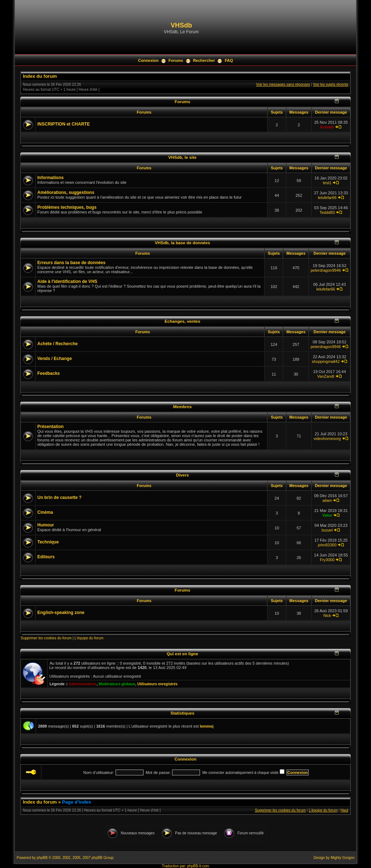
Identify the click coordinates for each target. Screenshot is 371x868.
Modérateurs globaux (117, 684)
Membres (182, 407)
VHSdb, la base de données (182, 243)
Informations (51, 178)
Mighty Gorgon (343, 858)
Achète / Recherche (57, 344)
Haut (344, 810)
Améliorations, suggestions (66, 192)
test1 (327, 183)
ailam (327, 500)
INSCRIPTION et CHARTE (64, 124)
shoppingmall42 (326, 361)
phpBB (42, 858)
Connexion (148, 60)
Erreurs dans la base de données (71, 263)
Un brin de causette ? (59, 497)
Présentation (51, 427)
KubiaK (327, 127)
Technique (48, 542)
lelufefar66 (327, 198)
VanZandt (326, 376)
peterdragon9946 (326, 270)
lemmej (207, 726)
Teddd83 (327, 212)
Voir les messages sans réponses (283, 84)
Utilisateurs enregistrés (157, 684)
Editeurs (46, 557)
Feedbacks (49, 373)
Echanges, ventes (182, 321)
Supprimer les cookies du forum (46, 638)
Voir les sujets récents (331, 84)
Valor (327, 515)
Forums (176, 60)
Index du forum (40, 76)
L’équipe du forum (89, 638)
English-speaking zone (61, 613)
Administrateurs (83, 684)
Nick (327, 615)
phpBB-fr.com (198, 866)
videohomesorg (327, 439)
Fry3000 (327, 560)
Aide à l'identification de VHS (67, 281)
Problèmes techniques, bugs (67, 207)
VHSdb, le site (183, 157)
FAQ (229, 60)
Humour (46, 525)
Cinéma (45, 512)
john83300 (327, 545)
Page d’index (76, 802)
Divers (183, 475)
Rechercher (204, 60)
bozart (327, 530)
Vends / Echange (55, 359)
